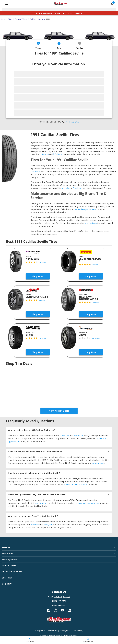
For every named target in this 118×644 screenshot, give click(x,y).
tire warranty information (75, 485)
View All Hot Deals (59, 411)
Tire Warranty (78, 631)
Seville (41, 19)
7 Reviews (95, 265)
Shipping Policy (65, 631)
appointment (98, 463)
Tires (10, 19)
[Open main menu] (7, 4)
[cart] (112, 4)
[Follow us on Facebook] (49, 610)
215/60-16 (58, 154)
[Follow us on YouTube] (62, 610)
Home (3, 19)
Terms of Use (52, 631)
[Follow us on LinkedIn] (69, 610)
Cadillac (33, 19)
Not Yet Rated (96, 338)
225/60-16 (44, 154)
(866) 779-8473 (73, 122)
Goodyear (77, 188)
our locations (91, 223)
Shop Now (38, 276)
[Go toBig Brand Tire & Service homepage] (60, 4)
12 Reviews (42, 338)
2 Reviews (42, 300)
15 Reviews (95, 302)
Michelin (66, 188)
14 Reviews (42, 262)
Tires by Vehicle (21, 19)
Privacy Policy (40, 631)
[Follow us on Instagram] (56, 610)
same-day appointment (86, 209)
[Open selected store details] (59, 9)
